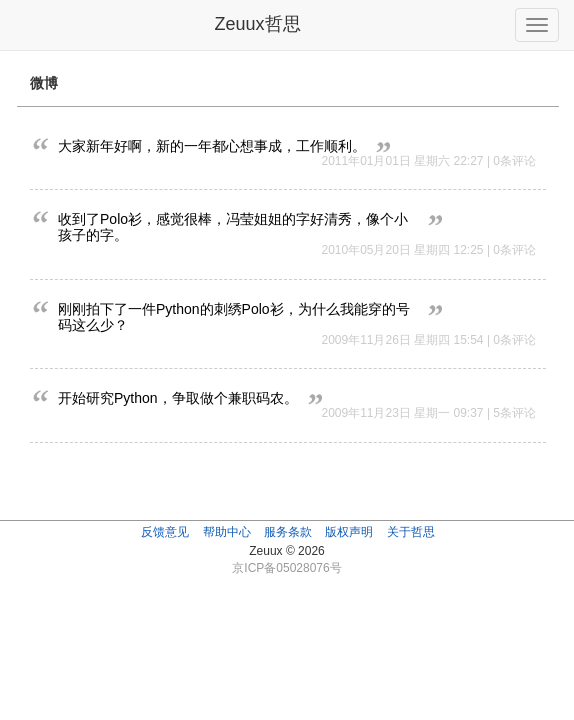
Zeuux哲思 (257, 24)
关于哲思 (411, 532)
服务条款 (288, 532)
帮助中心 (227, 532)
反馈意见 (165, 532)
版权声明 (349, 532)
